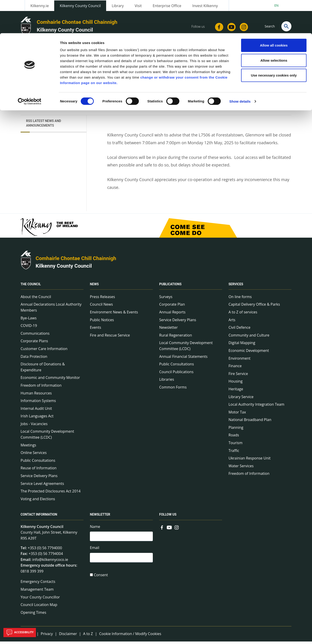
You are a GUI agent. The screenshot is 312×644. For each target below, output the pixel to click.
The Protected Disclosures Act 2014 (51, 494)
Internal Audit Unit (36, 411)
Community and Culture (249, 338)
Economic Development (249, 353)
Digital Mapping (242, 345)
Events (95, 330)
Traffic (234, 453)
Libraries (167, 382)
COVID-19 (29, 328)
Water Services (241, 468)
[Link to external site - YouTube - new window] (169, 530)
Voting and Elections (38, 501)
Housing (235, 384)
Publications (170, 287)
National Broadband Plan (250, 422)
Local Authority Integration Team (256, 407)
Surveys (166, 299)
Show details (240, 68)
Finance (235, 368)
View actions (238, 82)
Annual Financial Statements (183, 359)
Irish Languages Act (37, 419)
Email (95, 551)
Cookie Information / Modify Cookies (130, 636)
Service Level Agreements (42, 486)
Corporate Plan (172, 307)
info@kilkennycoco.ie (50, 562)
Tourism (235, 445)
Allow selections (274, 27)
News (94, 287)
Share (213, 82)
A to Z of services (243, 315)
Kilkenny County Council (64, 269)
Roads (234, 438)
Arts (232, 322)
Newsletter (168, 330)
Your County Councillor (40, 600)
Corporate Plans (34, 344)
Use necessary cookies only (274, 42)
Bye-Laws (29, 321)
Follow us (168, 517)
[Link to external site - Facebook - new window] (162, 530)
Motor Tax (237, 415)
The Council (31, 287)
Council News (101, 307)
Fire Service (238, 376)
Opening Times (33, 615)
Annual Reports (172, 315)
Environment (239, 361)
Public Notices (102, 322)
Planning (236, 430)
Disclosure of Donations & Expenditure (43, 370)
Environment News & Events (114, 315)
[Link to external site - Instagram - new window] (177, 530)
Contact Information (39, 517)
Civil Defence (239, 330)
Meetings (28, 448)
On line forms (240, 299)
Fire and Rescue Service (110, 338)
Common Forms (173, 390)
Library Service (241, 399)
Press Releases (102, 299)
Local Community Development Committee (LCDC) (47, 437)
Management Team (37, 592)
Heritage (236, 391)
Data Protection (34, 359)
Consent (101, 579)
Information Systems (38, 403)
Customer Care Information (44, 351)
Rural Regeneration (176, 338)
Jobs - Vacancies (34, 426)
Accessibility (20, 633)
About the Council (36, 299)
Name (95, 529)
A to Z (88, 636)
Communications (35, 336)
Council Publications (176, 374)
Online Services (34, 455)
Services (236, 287)
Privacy (47, 636)
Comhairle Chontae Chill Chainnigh (76, 261)
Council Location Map (39, 607)
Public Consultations (38, 463)
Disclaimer (68, 636)
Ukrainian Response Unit (250, 461)
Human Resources (36, 396)
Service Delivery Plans (39, 478)
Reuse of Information (39, 471)
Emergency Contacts (38, 584)
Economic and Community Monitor (50, 380)
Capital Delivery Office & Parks (254, 307)
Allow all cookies (274, 12)
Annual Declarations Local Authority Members (51, 310)
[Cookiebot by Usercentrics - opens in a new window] (30, 68)
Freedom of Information (41, 388)
